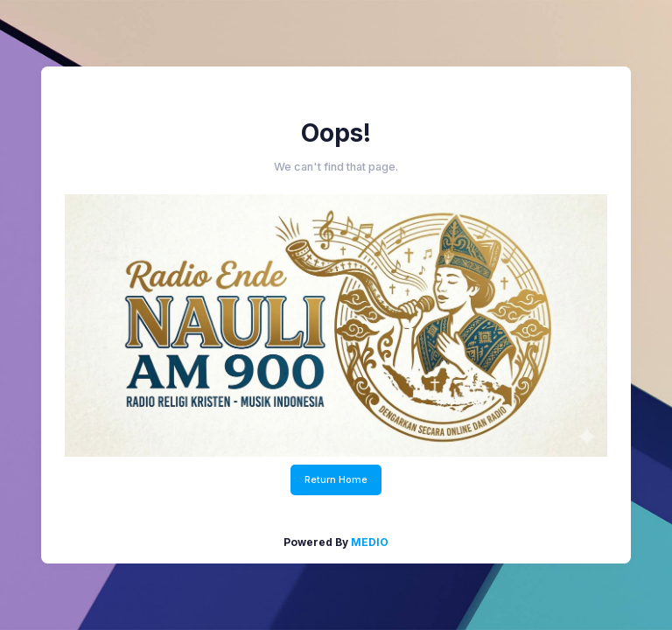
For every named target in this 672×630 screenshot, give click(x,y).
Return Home (336, 479)
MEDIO (370, 542)
